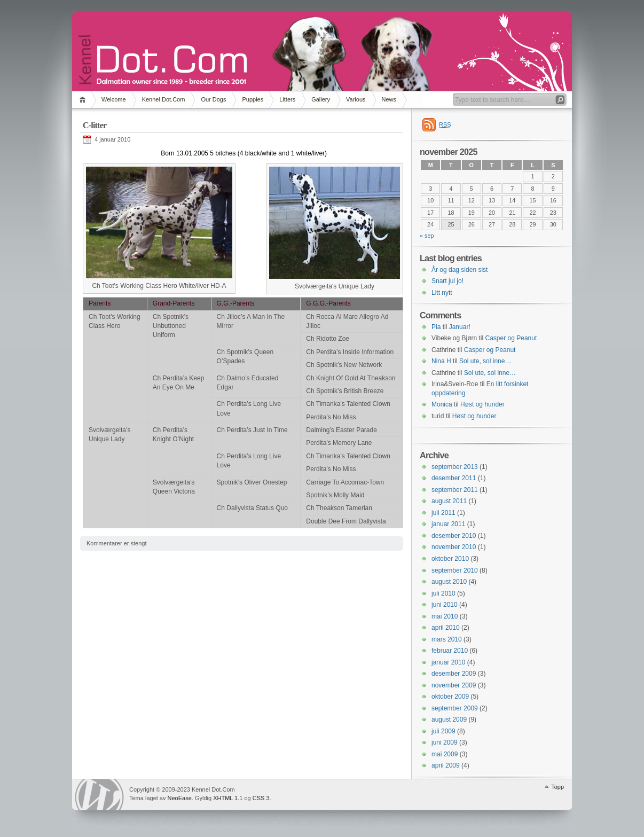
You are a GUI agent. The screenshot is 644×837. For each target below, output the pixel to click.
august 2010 (449, 582)
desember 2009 (454, 674)
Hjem (84, 100)
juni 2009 (445, 742)
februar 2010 (450, 651)
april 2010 (446, 628)
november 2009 (454, 685)
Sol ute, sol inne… (485, 361)
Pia (436, 327)
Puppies (253, 99)
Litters (287, 99)
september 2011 (455, 490)
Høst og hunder (482, 404)
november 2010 (454, 547)
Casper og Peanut (511, 338)
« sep (427, 236)
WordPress (99, 795)
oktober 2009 (450, 697)
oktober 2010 (450, 559)
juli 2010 (443, 593)
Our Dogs (213, 99)
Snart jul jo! (447, 281)
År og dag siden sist (460, 270)
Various (356, 99)
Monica (442, 404)
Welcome (114, 99)
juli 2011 (443, 513)
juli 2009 (443, 731)
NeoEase (180, 798)
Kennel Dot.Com (164, 99)
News (389, 99)
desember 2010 (454, 536)
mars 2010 (447, 639)
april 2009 (446, 765)
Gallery (321, 99)
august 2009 (449, 719)
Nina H (441, 361)
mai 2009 (445, 754)
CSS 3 (261, 798)
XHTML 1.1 (228, 798)
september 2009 (455, 708)
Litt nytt (442, 293)
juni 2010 (445, 605)
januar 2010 (448, 662)
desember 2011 (454, 478)
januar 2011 (448, 524)
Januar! (460, 327)
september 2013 (455, 467)
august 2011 (449, 501)
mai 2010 (445, 616)
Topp (557, 787)
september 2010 (455, 570)
